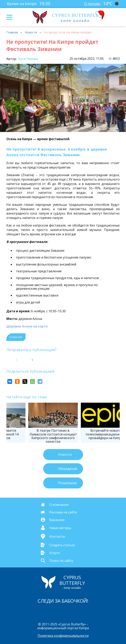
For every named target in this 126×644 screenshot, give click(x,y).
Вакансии (57, 520)
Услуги (54, 553)
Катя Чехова (28, 59)
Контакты (57, 536)
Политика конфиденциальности (63, 636)
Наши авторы (60, 528)
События (16, 337)
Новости (31, 32)
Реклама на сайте (63, 512)
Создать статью (62, 545)
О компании (59, 505)
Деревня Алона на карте (27, 326)
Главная (12, 32)
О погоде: (92, 4)
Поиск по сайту (61, 561)
